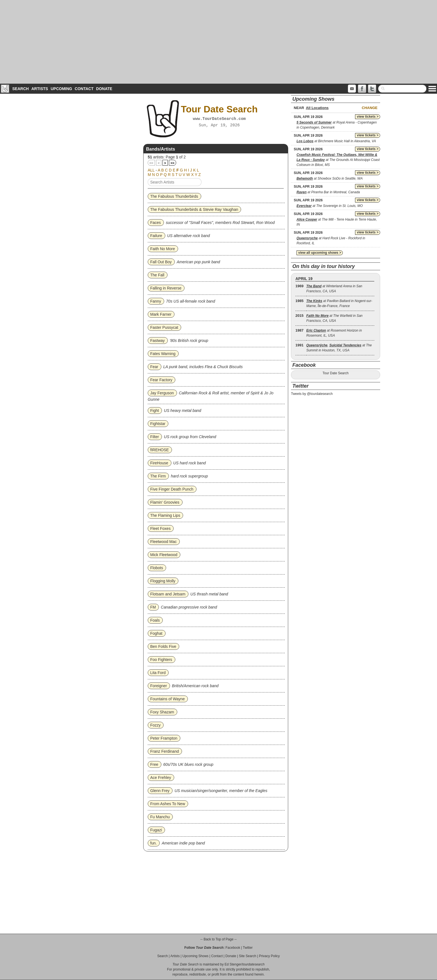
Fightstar (158, 424)
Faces (156, 223)
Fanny (156, 301)
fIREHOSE (160, 450)
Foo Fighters (161, 660)
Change (370, 108)
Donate (104, 89)
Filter (155, 437)
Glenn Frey (160, 791)
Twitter (248, 948)
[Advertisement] (219, 42)
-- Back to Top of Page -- (219, 939)
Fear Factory (161, 380)
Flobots (157, 568)
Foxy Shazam (162, 712)
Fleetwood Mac (163, 542)
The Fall (157, 275)
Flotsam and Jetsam (168, 594)
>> (173, 163)
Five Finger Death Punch (172, 489)
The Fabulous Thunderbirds (174, 196)
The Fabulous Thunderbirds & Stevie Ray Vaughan (194, 209)
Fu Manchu (160, 817)
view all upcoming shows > (320, 253)
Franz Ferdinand (165, 751)
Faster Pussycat (164, 327)
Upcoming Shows (195, 956)
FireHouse (159, 463)
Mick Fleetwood (164, 555)
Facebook (233, 948)
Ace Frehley (161, 778)
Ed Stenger (233, 964)
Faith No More (163, 249)
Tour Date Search (335, 373)
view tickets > (368, 117)
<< (151, 163)
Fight (155, 411)
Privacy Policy (269, 956)
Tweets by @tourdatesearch (312, 394)
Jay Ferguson (162, 393)
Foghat (156, 633)
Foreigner (159, 686)
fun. (153, 843)
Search (20, 89)
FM (153, 607)
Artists (40, 89)
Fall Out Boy (161, 262)
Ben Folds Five (163, 646)
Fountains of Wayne (167, 699)
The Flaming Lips (165, 515)
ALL (151, 170)
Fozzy (155, 725)
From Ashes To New (168, 804)
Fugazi (156, 830)
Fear (154, 367)
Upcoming (61, 89)
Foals (155, 620)
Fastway (157, 341)
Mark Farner (161, 314)
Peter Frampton (164, 738)
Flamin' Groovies (165, 502)
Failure (156, 236)
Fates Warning (163, 354)
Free (154, 764)
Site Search (247, 956)
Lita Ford (158, 673)
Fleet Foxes (160, 528)
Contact (84, 89)
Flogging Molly (163, 581)
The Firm (158, 476)
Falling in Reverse (166, 288)
